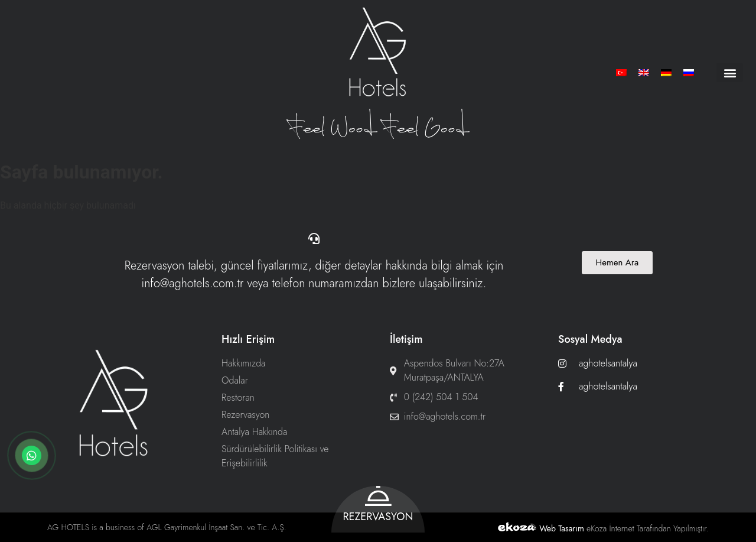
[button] (730, 72)
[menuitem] (621, 72)
